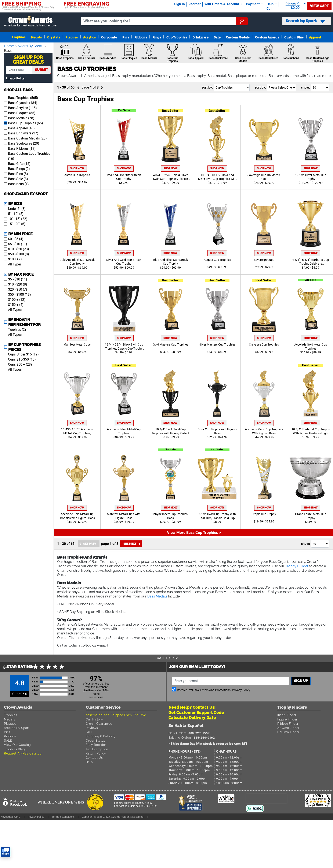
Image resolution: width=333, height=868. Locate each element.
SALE (8, 740)
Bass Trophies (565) (23, 97)
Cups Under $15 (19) (23, 354)
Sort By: (207, 87)
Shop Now (77, 168)
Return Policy (96, 753)
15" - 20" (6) (17, 223)
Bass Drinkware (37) (23, 133)
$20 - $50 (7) (18, 289)
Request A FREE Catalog (24, 753)
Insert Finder (287, 715)
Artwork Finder (289, 728)
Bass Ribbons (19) (22, 148)
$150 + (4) (16, 304)
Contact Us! (204, 707)
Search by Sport (305, 21)
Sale (217, 37)
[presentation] (267, 799)
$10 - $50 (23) (19, 249)
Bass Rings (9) (19, 168)
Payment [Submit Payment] (253, 4)
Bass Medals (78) (21, 118)
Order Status (96, 740)
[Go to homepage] (31, 21)
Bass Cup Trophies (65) (26, 123)
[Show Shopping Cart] (294, 6)
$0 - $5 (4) (16, 239)
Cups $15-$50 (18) (22, 359)
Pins (126, 37)
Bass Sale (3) (18, 178)
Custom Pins (294, 37)
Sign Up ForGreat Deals (28, 59)
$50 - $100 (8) (19, 254)
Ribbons (141, 37)
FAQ (89, 732)
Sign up (301, 681)
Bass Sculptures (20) (24, 143)
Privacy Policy (15, 78)
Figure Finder (288, 719)
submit (41, 69)
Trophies (19, 37)
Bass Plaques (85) (22, 113)
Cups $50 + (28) (20, 364)
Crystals (54, 37)
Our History (95, 719)
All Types (15, 264)
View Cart (319, 6)
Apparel (315, 37)
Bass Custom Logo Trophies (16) (29, 156)
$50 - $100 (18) (19, 294)
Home (9, 46)
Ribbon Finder (289, 724)
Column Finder (289, 732)
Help (90, 762)
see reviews (96, 697)
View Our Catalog (18, 745)
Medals (36, 37)
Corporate (109, 37)
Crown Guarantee (100, 724)
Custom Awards (267, 37)
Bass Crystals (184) (23, 102)
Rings (157, 37)
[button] (321, 76)
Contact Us (95, 758)
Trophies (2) (17, 329)
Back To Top (167, 658)
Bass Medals (178, 596)
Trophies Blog (15, 749)
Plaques (72, 37)
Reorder (195, 4)
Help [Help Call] (270, 4)
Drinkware (200, 37)
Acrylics (89, 37)
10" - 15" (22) (18, 218)
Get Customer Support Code (196, 713)
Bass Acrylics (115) (22, 107)
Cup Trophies (177, 37)
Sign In (180, 4)
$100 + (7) (16, 259)
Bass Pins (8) (18, 173)
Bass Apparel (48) (21, 128)
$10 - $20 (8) (18, 284)
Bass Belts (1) (18, 184)
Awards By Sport (17, 728)
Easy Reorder (96, 745)
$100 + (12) (17, 299)
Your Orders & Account (222, 4)
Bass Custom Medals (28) (27, 138)
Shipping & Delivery (101, 736)
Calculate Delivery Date (192, 718)
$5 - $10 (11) (18, 244)
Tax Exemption (97, 749)
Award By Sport (31, 46)
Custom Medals (238, 37)
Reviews (92, 728)
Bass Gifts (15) (19, 163)
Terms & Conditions (67, 817)
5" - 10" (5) (16, 213)
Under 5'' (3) (17, 208)
